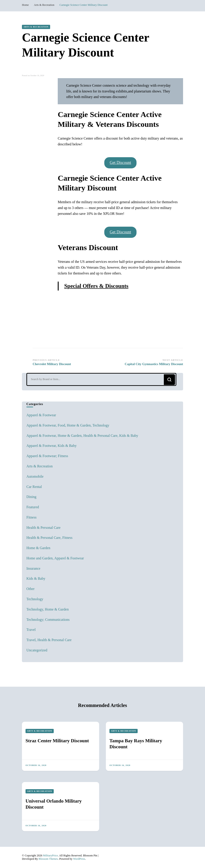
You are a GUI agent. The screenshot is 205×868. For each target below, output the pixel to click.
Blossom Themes (48, 859)
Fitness (31, 517)
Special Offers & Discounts (96, 286)
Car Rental (34, 487)
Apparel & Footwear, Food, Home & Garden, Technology (68, 425)
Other (30, 589)
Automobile (35, 476)
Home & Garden (38, 548)
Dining (31, 497)
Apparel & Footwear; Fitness (47, 456)
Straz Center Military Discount (57, 741)
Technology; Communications (48, 620)
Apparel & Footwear (41, 415)
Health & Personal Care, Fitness (49, 538)
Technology (35, 599)
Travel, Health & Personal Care (49, 640)
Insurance (33, 568)
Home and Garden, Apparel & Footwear (55, 558)
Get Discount (120, 163)
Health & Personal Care (43, 528)
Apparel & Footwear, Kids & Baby (51, 446)
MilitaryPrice (50, 855)
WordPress (79, 859)
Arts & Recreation (36, 27)
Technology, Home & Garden (48, 609)
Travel (31, 630)
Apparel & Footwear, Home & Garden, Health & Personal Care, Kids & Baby (82, 436)
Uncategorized (37, 650)
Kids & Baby (36, 578)
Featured (33, 507)
